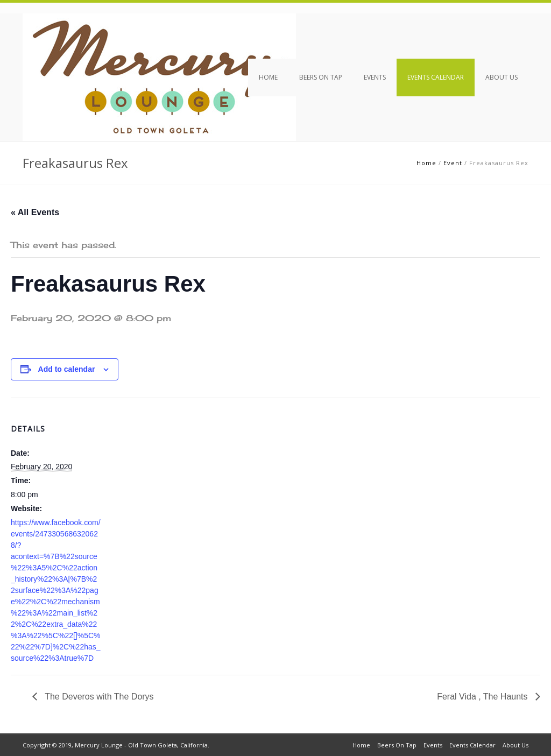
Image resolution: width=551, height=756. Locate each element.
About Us (501, 77)
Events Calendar (436, 77)
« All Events (35, 212)
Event (453, 163)
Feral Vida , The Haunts (483, 697)
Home (268, 77)
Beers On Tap (321, 77)
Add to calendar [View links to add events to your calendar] (67, 369)
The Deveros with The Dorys (98, 697)
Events (375, 77)
